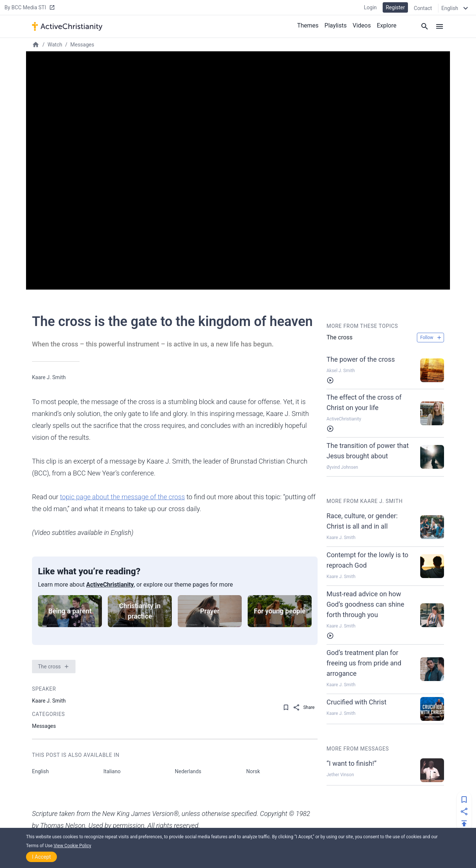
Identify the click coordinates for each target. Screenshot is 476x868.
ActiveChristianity (110, 585)
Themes (308, 25)
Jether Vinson (340, 775)
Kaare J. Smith (49, 377)
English (40, 771)
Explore (387, 25)
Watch (55, 45)
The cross (49, 667)
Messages (82, 45)
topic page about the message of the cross (122, 497)
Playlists (336, 25)
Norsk (253, 771)
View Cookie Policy (72, 846)
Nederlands (188, 771)
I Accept (41, 857)
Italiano (112, 771)
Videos (362, 25)
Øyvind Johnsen (342, 467)
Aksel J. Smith (341, 371)
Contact (423, 8)
